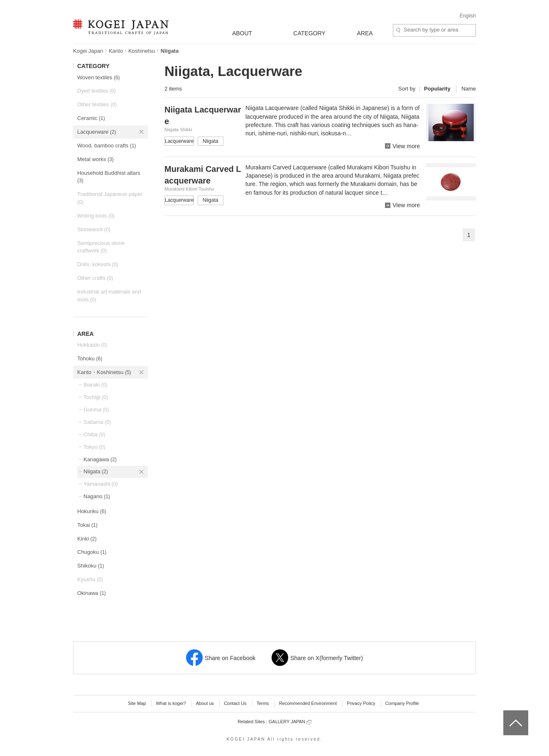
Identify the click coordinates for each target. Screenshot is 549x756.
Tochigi (96, 397)
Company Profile (402, 703)
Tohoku (90, 358)
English (468, 16)
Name (469, 89)
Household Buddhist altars (109, 177)
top (506, 713)
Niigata (96, 471)
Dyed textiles (97, 91)
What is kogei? (171, 703)
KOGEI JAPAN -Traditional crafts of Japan (121, 28)
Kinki (87, 539)
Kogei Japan (88, 51)
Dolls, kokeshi (98, 264)
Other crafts (95, 278)
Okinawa (92, 593)
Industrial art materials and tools (109, 296)
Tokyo (94, 447)
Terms (263, 703)
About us (205, 703)
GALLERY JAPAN (290, 722)
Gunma (96, 410)
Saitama (97, 422)
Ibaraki (95, 385)
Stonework (94, 229)
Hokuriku (92, 511)
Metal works (96, 159)
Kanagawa (100, 459)
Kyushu (90, 579)
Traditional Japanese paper (110, 198)
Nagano (97, 496)
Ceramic (91, 118)
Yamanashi (100, 484)
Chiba (94, 434)
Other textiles (97, 104)
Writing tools (96, 216)
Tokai (87, 525)
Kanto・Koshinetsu (132, 51)
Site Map (137, 703)
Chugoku (92, 552)
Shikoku (91, 566)
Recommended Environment (308, 703)
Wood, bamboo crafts (107, 146)
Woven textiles (99, 77)
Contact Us (235, 703)
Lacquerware (97, 132)
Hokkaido (92, 345)
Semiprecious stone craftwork (101, 247)
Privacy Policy (361, 703)
